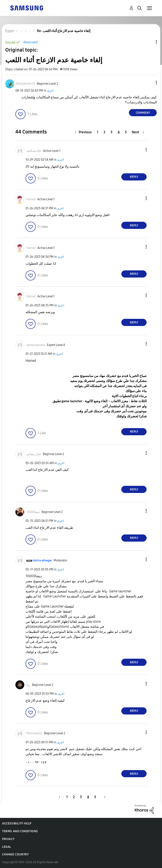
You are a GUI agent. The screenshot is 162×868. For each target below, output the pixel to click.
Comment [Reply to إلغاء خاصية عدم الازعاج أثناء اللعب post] (143, 113)
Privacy (8, 839)
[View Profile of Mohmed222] (34, 733)
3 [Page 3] (111, 132)
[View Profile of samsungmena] (36, 345)
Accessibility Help (17, 823)
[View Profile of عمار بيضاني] (34, 454)
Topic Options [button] (149, 42)
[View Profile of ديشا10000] (33, 512)
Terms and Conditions (20, 831)
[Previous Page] (84, 132)
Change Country (15, 854)
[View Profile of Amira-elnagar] (42, 560)
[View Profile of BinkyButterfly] (26, 84)
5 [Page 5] (126, 132)
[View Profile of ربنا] (28, 685)
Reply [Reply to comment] (134, 177)
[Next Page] (138, 132)
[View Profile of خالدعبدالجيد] (34, 151)
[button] (149, 83)
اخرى (50, 91)
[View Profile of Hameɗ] (31, 199)
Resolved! (31, 42)
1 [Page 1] (98, 132)
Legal (7, 847)
